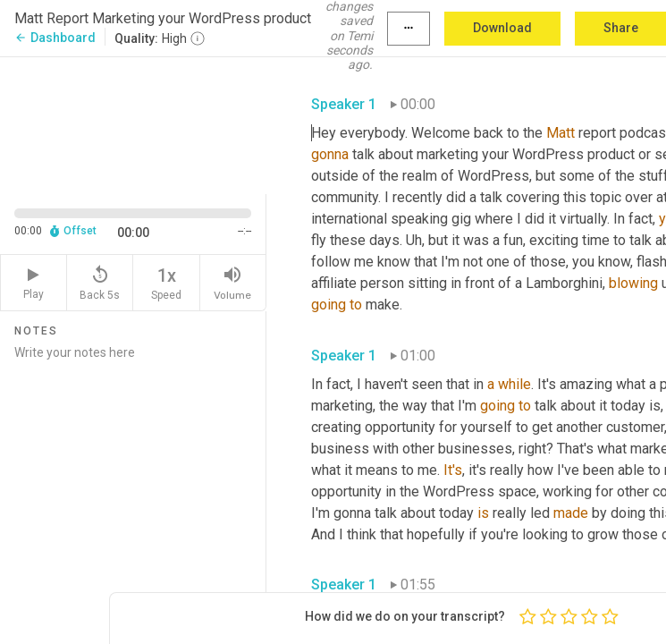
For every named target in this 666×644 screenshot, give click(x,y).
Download (502, 28)
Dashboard (55, 38)
